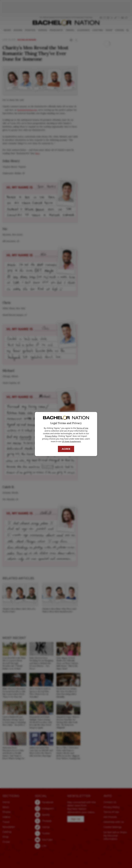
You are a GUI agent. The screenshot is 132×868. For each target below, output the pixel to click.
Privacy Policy (51, 436)
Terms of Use (82, 428)
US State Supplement (71, 441)
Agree (66, 449)
